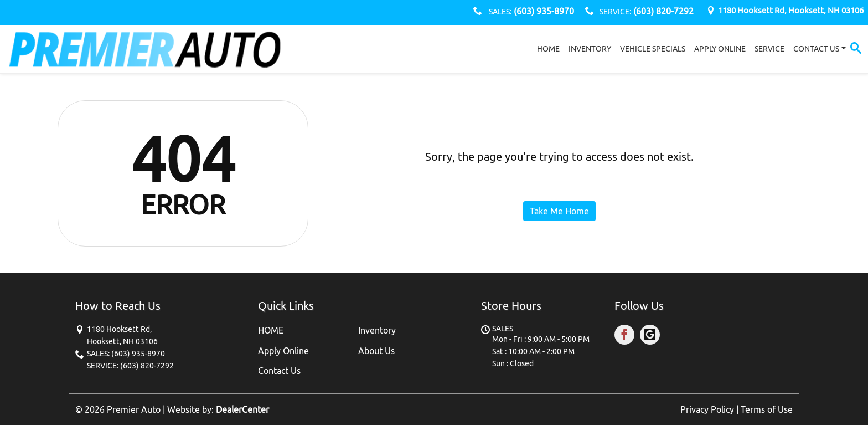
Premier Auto (134, 409)
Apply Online (283, 351)
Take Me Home (559, 211)
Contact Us (279, 371)
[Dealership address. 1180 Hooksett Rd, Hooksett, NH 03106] (791, 11)
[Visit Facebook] (627, 336)
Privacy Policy (707, 409)
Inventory (377, 330)
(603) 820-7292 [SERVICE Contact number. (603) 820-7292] (662, 11)
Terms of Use (767, 409)
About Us (376, 351)
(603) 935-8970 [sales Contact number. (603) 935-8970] (543, 11)
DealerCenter (242, 409)
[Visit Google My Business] (652, 336)
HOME (271, 330)
